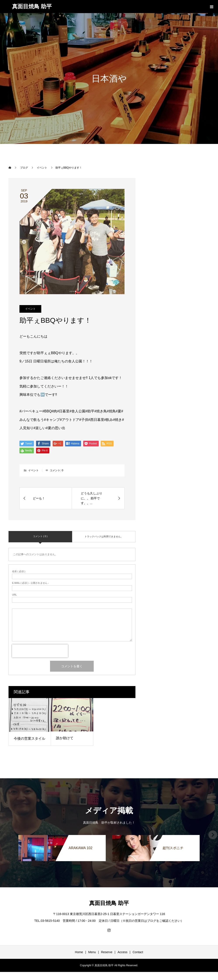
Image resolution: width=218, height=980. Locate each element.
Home (79, 952)
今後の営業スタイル (29, 738)
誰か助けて (65, 738)
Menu (92, 952)
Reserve (107, 952)
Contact (138, 952)
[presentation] (40, 651)
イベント (30, 309)
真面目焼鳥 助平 (32, 6)
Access (122, 952)
